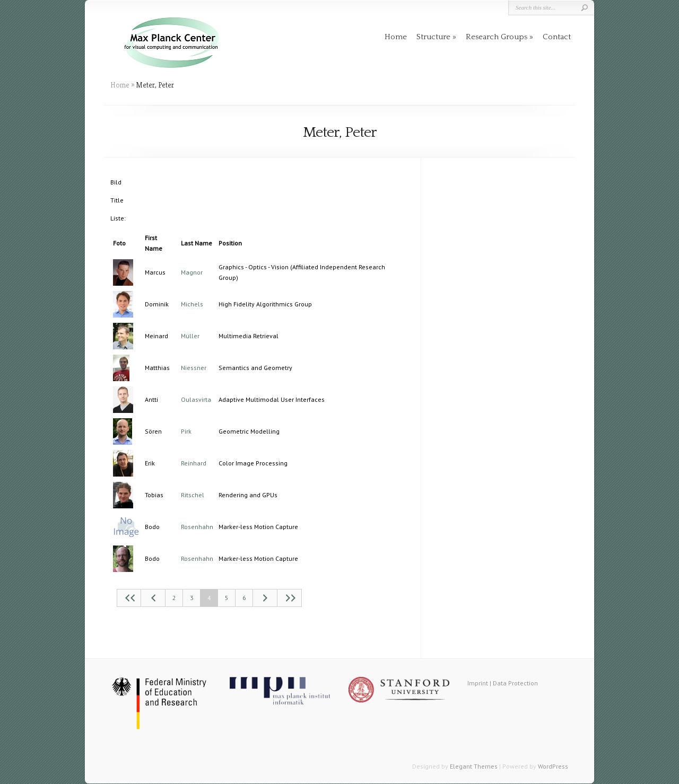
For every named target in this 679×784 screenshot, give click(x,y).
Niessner (194, 368)
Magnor (192, 272)
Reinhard (194, 463)
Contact (557, 37)
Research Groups (497, 37)
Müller (190, 336)
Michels (192, 304)
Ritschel (193, 495)
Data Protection (515, 683)
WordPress (553, 766)
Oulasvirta (196, 399)
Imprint (478, 683)
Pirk (186, 431)
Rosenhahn (197, 527)
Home (396, 37)
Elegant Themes (474, 766)
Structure (433, 37)
